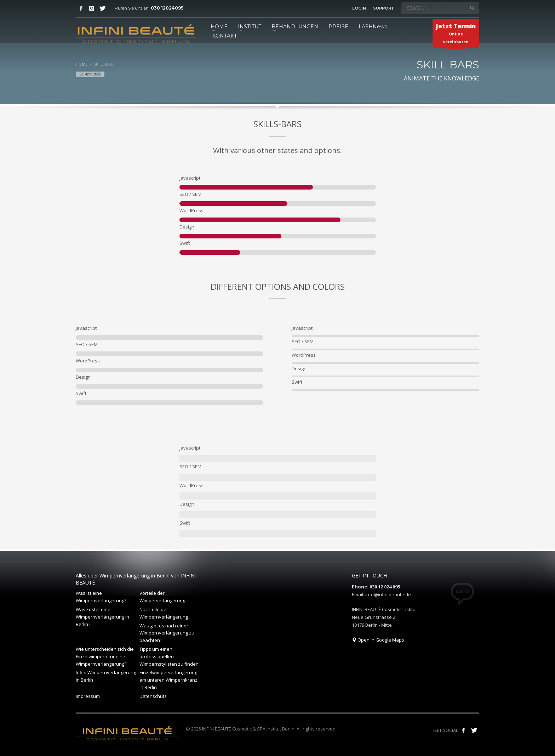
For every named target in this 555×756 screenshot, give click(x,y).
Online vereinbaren (456, 35)
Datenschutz (153, 696)
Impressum (88, 696)
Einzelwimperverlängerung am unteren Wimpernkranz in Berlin (168, 680)
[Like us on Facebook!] (463, 730)
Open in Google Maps (378, 640)
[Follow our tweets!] (474, 730)
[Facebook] (81, 8)
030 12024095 (167, 8)
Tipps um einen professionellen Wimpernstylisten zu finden (169, 656)
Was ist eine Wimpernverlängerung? (101, 597)
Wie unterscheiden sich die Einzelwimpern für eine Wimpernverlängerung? (105, 656)
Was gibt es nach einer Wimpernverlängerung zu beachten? (167, 633)
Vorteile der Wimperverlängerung (162, 597)
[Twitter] (102, 8)
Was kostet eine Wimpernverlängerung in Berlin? (102, 617)
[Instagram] (92, 8)
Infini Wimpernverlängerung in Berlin (106, 676)
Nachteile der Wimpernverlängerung (164, 613)
